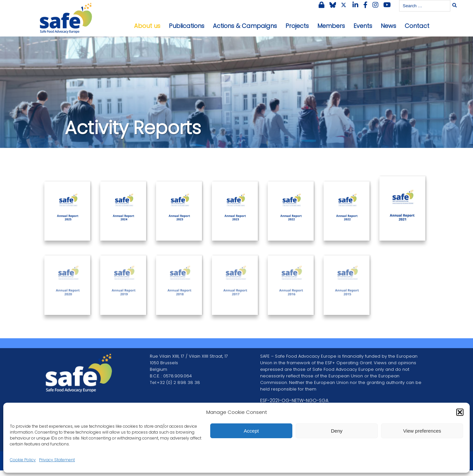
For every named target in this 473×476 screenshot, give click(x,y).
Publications (187, 26)
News (388, 26)
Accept (251, 431)
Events (363, 26)
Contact (417, 26)
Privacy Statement (57, 460)
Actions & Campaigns (245, 26)
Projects (297, 26)
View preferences (422, 431)
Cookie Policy (23, 460)
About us (147, 26)
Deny (337, 431)
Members (331, 26)
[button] (460, 412)
